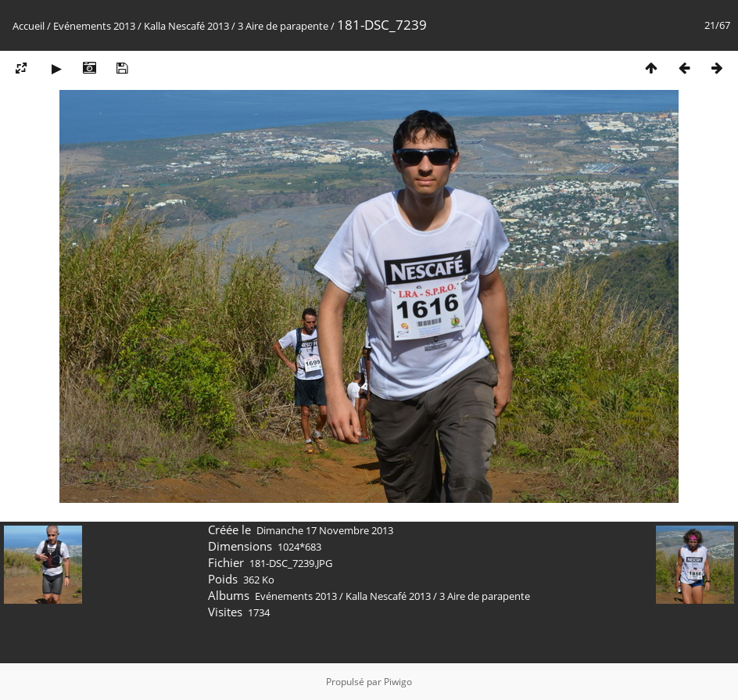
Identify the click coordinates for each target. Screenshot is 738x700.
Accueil (29, 26)
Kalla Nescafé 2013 (186, 26)
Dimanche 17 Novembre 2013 (325, 530)
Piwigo (398, 682)
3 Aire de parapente (283, 26)
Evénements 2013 (94, 26)
